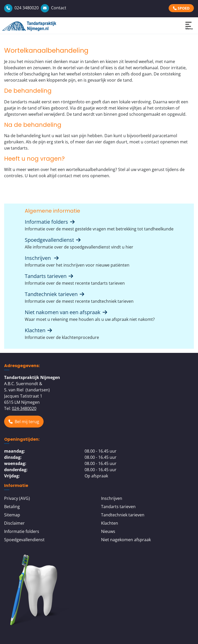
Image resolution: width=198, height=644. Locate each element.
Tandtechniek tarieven (55, 294)
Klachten (39, 330)
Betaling (12, 507)
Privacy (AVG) (17, 498)
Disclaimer (14, 523)
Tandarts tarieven (49, 276)
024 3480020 (21, 8)
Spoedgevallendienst (53, 240)
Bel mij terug (24, 422)
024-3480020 (24, 408)
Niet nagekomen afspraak (126, 540)
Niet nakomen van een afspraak (67, 312)
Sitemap (12, 515)
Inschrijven (42, 258)
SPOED (181, 8)
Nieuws (108, 531)
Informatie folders (50, 222)
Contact (53, 8)
